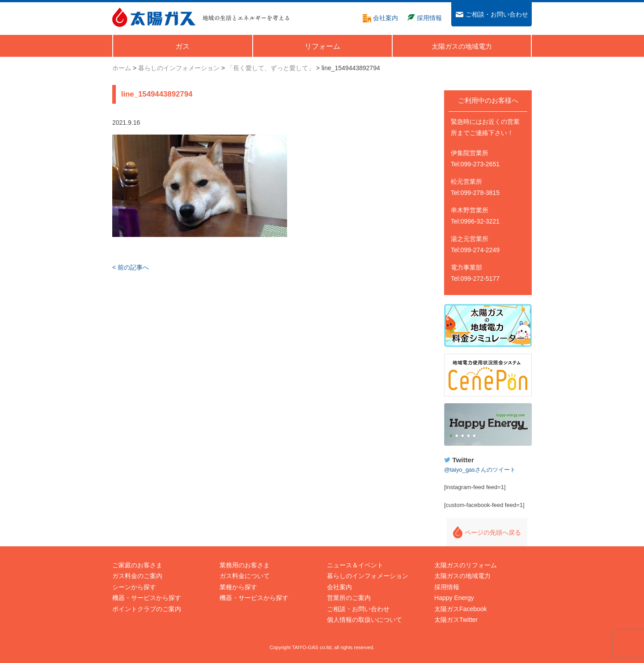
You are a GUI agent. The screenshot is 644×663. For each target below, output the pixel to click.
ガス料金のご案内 (137, 576)
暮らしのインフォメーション (368, 576)
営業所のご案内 (349, 598)
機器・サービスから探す (147, 598)
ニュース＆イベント (355, 565)
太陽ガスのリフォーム (466, 565)
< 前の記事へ (131, 267)
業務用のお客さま (245, 565)
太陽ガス (154, 17)
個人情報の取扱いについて (364, 620)
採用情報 (447, 587)
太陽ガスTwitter (456, 620)
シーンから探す (134, 587)
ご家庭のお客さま (137, 565)
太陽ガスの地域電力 (462, 576)
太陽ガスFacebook (460, 609)
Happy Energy (488, 425)
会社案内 (339, 587)
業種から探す (238, 587)
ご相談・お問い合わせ (358, 609)
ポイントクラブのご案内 (147, 609)
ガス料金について (245, 576)
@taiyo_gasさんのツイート (480, 470)
